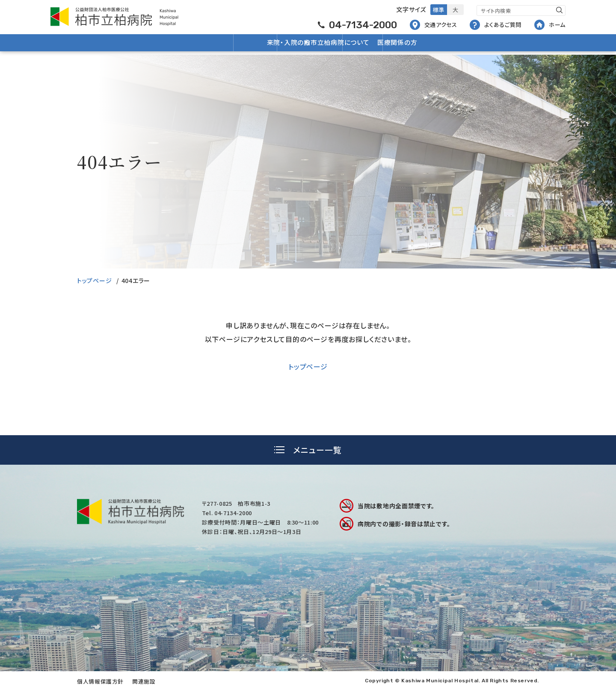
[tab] (308, 450)
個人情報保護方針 (100, 681)
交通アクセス (434, 25)
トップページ (94, 280)
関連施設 (144, 681)
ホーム (550, 25)
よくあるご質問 (496, 25)
